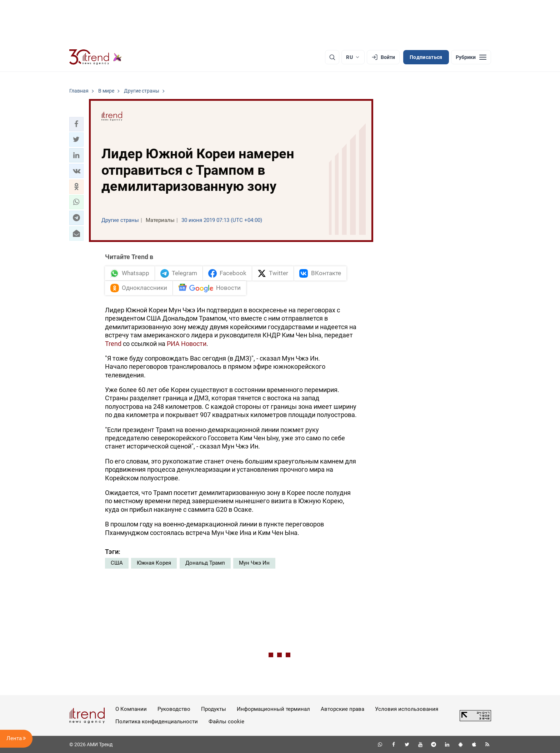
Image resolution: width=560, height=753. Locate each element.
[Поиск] (332, 57)
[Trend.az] (96, 57)
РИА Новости (187, 344)
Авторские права (342, 709)
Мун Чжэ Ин (254, 563)
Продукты (214, 709)
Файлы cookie (226, 722)
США (117, 563)
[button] (76, 124)
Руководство (174, 709)
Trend (113, 344)
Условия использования (407, 709)
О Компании (131, 709)
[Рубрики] (471, 57)
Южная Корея (154, 563)
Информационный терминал (273, 709)
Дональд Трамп (205, 563)
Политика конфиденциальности (157, 722)
